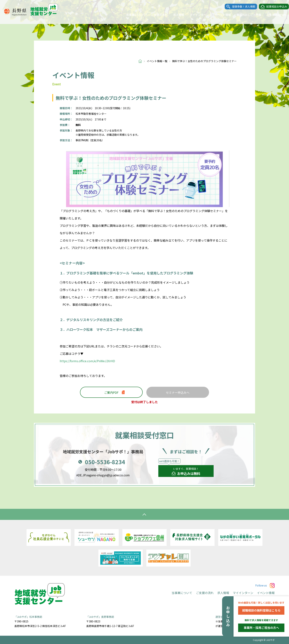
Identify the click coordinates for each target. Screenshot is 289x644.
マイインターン (196, 15)
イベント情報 (219, 15)
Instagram (273, 15)
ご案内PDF (111, 392)
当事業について (132, 15)
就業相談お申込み (273, 7)
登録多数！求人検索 (240, 7)
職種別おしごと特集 (245, 15)
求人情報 (175, 15)
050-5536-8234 (105, 462)
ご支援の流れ (156, 15)
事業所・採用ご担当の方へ (261, 628)
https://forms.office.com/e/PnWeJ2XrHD (87, 361)
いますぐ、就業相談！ (186, 471)
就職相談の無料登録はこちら (261, 610)
